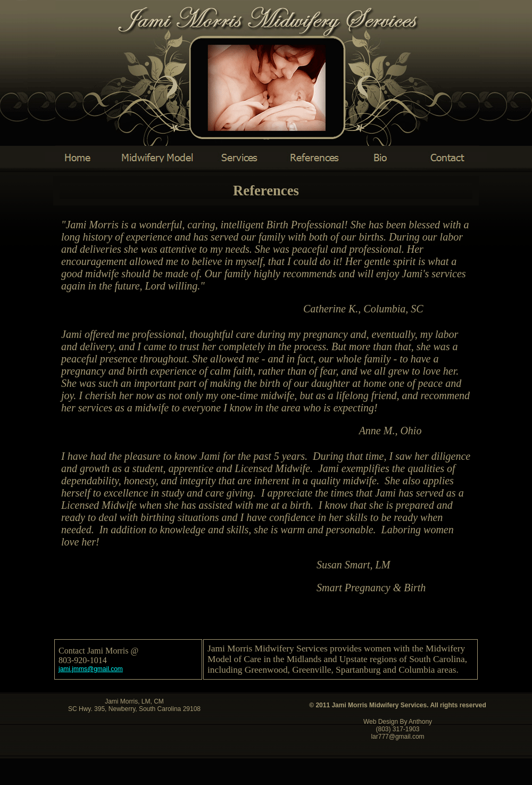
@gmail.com (91, 669)
